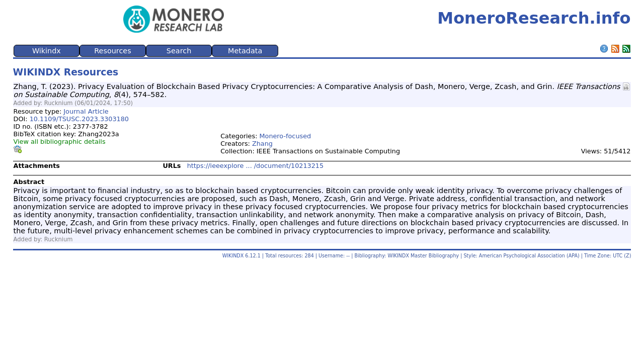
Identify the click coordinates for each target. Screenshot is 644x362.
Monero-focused (286, 136)
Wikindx (47, 51)
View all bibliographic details (60, 142)
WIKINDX (233, 256)
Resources (113, 51)
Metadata (245, 51)
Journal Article (86, 111)
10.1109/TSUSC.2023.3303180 (79, 119)
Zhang (262, 144)
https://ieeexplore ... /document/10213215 (255, 166)
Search (179, 51)
